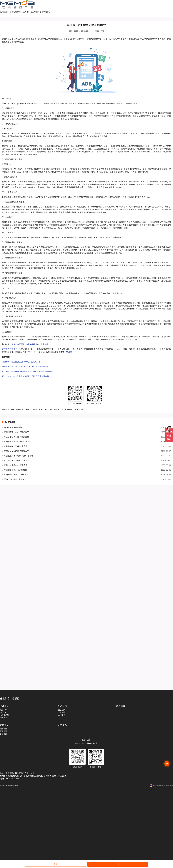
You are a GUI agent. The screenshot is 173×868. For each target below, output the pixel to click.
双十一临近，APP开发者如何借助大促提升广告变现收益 (25, 376)
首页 (11, 12)
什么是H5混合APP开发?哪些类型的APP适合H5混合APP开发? (27, 371)
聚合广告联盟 (17, 344)
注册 (118, 864)
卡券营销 (62, 712)
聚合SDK (3, 710)
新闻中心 (18, 12)
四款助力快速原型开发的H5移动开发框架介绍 (21, 362)
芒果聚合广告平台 (10, 349)
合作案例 (62, 715)
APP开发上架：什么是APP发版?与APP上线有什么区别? (25, 367)
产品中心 (4, 706)
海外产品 (4, 718)
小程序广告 (4, 715)
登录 (55, 864)
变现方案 (62, 710)
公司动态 (4, 734)
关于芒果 (62, 725)
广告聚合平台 (30, 344)
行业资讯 (4, 731)
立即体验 (70, 352)
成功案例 (121, 706)
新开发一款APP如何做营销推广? (36, 12)
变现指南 (4, 729)
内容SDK (3, 712)
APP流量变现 (43, 344)
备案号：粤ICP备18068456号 (9, 785)
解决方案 (62, 706)
